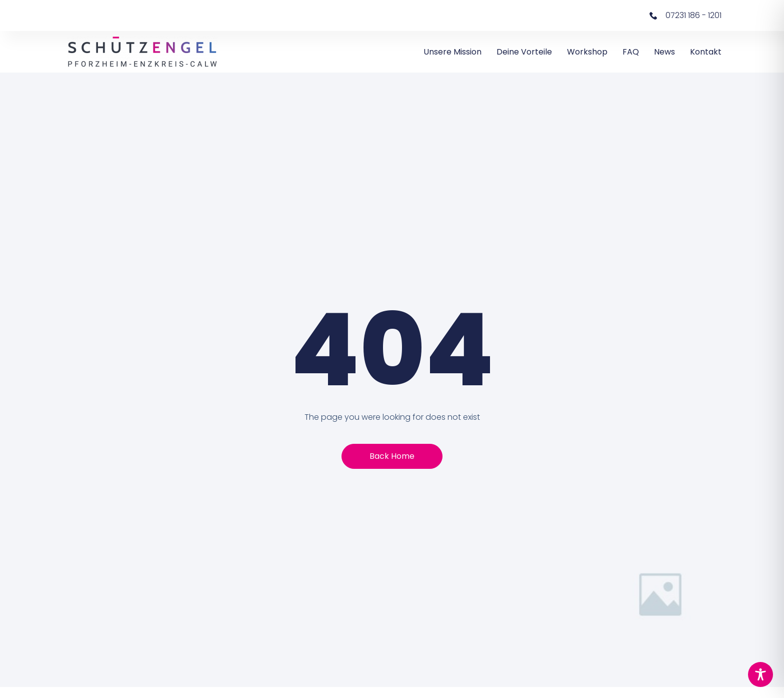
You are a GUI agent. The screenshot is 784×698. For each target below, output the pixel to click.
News (664, 52)
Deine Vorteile (524, 52)
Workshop (587, 52)
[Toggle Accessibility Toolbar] (760, 674)
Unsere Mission (452, 52)
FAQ (631, 52)
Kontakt (706, 52)
